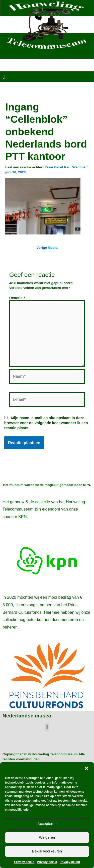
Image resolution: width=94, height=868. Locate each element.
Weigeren (47, 837)
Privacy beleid (24, 862)
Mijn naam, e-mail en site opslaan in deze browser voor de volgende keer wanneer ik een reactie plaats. (46, 423)
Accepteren (47, 824)
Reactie (17, 298)
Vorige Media (47, 248)
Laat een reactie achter (24, 167)
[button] (86, 768)
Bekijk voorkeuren (47, 851)
